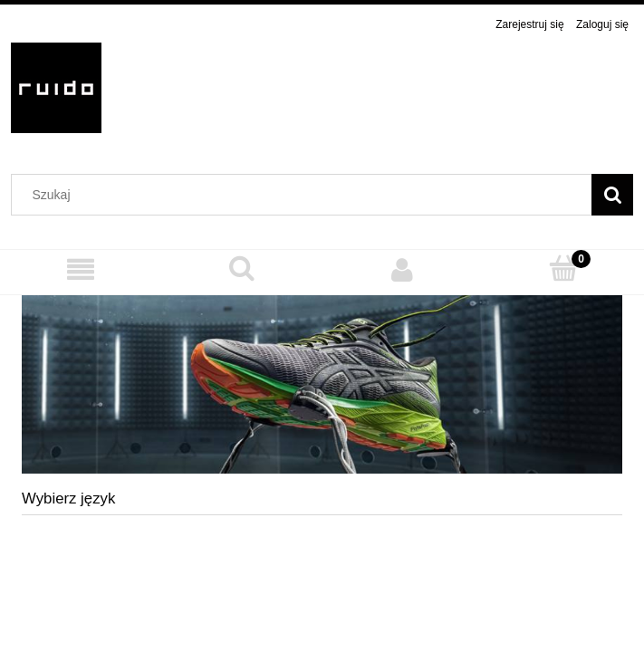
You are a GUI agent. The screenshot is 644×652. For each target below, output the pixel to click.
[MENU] (81, 269)
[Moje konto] (403, 269)
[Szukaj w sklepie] (306, 195)
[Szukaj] (612, 195)
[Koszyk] (563, 268)
